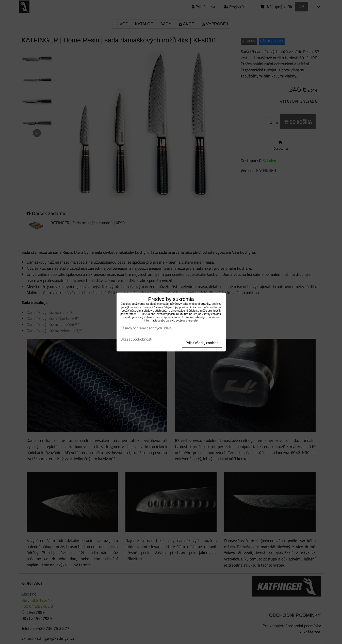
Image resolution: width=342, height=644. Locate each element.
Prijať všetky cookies (202, 343)
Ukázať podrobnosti (136, 339)
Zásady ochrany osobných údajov (147, 328)
